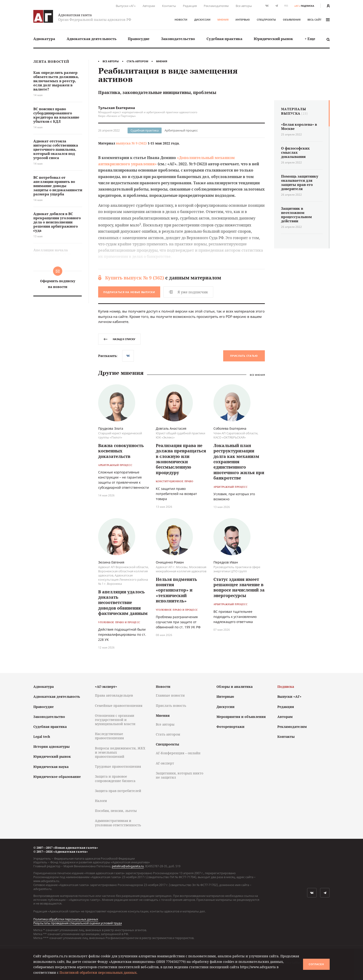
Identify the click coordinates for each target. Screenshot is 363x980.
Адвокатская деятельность (92, 39)
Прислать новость (171, 706)
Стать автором (137, 61)
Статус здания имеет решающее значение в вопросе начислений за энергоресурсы (239, 587)
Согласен (316, 964)
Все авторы (244, 6)
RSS (286, 6)
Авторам (149, 6)
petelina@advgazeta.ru (128, 866)
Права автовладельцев (114, 695)
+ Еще (310, 39)
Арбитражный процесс (181, 130)
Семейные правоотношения (119, 706)
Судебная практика (224, 39)
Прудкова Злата (111, 428)
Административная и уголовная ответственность (118, 823)
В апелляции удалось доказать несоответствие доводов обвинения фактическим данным (123, 603)
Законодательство (178, 39)
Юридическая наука (51, 767)
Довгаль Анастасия (171, 428)
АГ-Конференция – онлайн (178, 753)
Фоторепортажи (230, 727)
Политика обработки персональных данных (66, 919)
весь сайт (319, 20)
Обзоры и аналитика (235, 687)
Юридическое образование (57, 777)
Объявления (292, 20)
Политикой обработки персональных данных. (99, 972)
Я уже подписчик (188, 292)
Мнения (223, 20)
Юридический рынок (273, 39)
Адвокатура (44, 39)
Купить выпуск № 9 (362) (135, 278)
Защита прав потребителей (118, 791)
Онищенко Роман (170, 562)
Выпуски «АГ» (126, 6)
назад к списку (119, 339)
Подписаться (129, 292)
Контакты (169, 6)
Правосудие (139, 39)
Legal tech (42, 737)
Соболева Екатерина (230, 428)
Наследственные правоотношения (109, 736)
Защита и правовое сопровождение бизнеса (115, 778)
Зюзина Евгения (111, 562)
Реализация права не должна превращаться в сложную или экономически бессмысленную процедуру (181, 459)
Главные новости (170, 695)
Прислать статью (244, 356)
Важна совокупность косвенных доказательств (121, 451)
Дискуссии (202, 20)
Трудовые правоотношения (118, 766)
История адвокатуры (52, 747)
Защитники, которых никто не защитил (180, 775)
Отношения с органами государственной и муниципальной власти (115, 720)
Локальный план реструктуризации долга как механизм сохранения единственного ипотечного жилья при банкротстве (239, 462)
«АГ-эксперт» (106, 687)
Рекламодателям (216, 6)
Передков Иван (226, 562)
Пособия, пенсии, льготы (116, 811)
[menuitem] (44, 39)
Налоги (101, 801)
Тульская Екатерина (117, 108)
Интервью (243, 20)
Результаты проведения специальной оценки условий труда (78, 923)
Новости (181, 20)
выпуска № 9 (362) (131, 143)
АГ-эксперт (165, 763)
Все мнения (257, 375)
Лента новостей (51, 62)
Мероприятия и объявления (241, 717)
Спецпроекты (266, 20)
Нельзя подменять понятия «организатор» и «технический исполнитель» (176, 590)
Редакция (190, 6)
